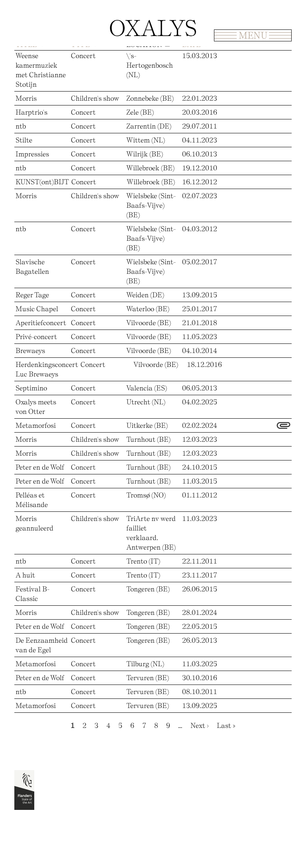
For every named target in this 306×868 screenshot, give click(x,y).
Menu (253, 35)
